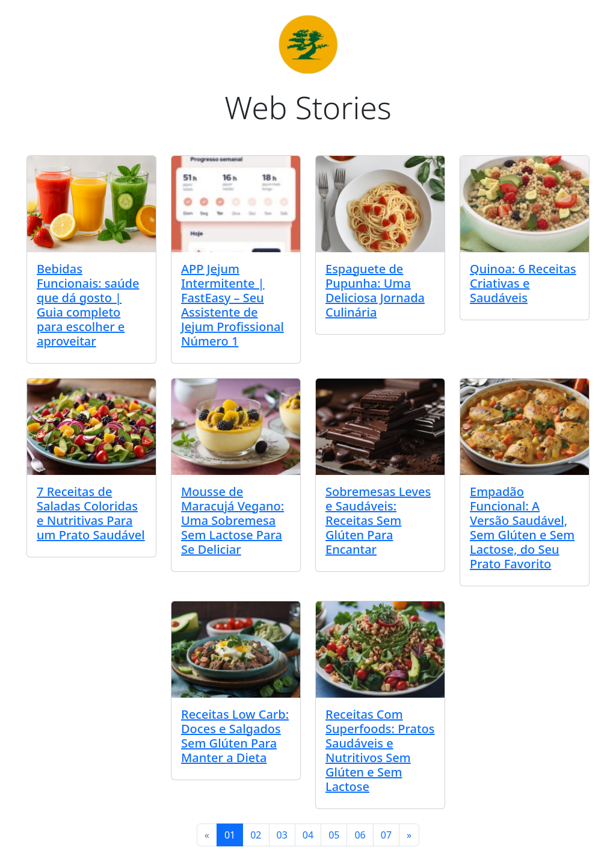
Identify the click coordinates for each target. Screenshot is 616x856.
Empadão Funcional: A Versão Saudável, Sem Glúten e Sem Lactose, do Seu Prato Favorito (522, 528)
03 (282, 835)
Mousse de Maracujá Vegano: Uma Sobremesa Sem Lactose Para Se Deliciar (233, 520)
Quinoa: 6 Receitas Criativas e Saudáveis (523, 283)
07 (386, 835)
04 (308, 835)
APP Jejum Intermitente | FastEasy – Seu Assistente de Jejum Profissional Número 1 (233, 305)
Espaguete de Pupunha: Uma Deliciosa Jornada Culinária (375, 290)
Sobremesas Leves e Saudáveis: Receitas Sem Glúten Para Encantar (378, 520)
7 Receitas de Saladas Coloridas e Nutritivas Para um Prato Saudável (91, 513)
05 (334, 835)
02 (256, 835)
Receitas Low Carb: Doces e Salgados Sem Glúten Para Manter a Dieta (235, 736)
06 (360, 835)
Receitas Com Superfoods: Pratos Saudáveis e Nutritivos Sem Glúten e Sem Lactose (380, 750)
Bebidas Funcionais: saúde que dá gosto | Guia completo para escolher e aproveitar (88, 305)
